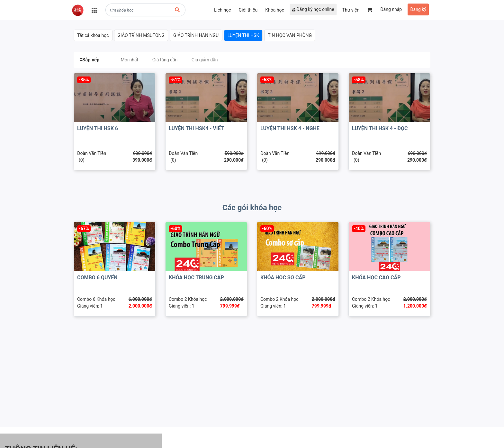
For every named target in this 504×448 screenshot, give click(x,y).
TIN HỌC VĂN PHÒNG (290, 35)
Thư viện (351, 10)
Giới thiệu (248, 10)
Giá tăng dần (165, 60)
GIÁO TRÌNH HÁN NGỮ (196, 35)
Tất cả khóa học (93, 35)
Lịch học (222, 10)
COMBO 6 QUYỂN (97, 278)
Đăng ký (418, 9)
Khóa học (275, 10)
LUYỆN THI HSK (243, 35)
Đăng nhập (391, 9)
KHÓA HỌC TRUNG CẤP (196, 278)
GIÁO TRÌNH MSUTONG (141, 35)
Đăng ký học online (313, 9)
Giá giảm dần (205, 60)
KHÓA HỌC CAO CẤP (376, 278)
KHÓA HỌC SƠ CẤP (283, 278)
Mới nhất (129, 60)
